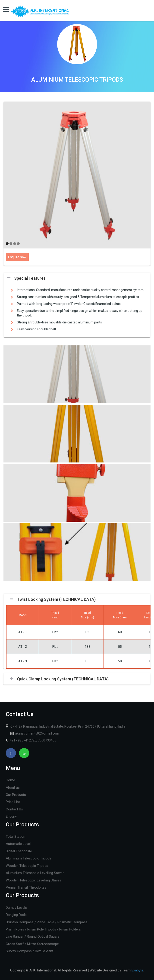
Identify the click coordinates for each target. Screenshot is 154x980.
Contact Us (14, 809)
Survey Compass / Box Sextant (30, 951)
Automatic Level (18, 844)
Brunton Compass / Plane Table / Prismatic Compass (47, 922)
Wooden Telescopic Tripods (27, 866)
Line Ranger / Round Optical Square (33, 937)
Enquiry (11, 816)
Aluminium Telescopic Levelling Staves (35, 873)
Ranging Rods (16, 915)
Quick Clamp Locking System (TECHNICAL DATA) (63, 679)
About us (13, 788)
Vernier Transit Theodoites (26, 887)
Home (10, 780)
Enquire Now (17, 257)
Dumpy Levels (16, 908)
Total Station (16, 837)
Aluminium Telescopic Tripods (29, 858)
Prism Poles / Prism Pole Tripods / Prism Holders (43, 929)
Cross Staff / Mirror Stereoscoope (32, 944)
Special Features (30, 278)
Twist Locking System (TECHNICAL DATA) (56, 599)
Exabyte (137, 970)
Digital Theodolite (19, 851)
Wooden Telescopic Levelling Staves (33, 880)
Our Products (16, 795)
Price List (13, 802)
